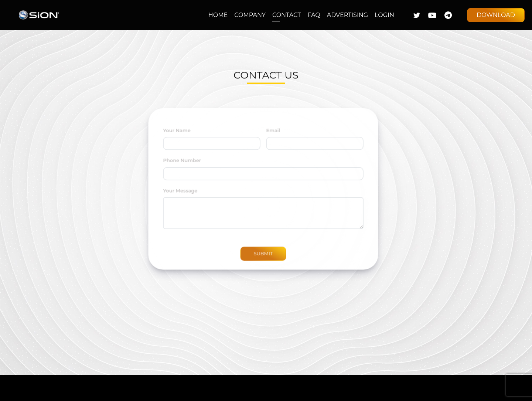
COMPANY (250, 15)
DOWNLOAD (496, 15)
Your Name (173, 134)
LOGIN (384, 15)
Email (269, 134)
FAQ (314, 15)
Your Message (176, 194)
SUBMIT (259, 258)
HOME (218, 15)
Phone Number (178, 164)
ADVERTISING (347, 15)
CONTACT (287, 15)
